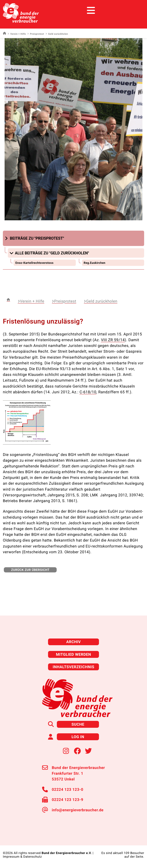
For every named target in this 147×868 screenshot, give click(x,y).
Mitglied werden (73, 654)
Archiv (73, 642)
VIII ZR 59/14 (113, 340)
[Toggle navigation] (137, 10)
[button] (35, 238)
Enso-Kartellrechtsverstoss (34, 263)
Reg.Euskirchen (95, 263)
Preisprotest (36, 34)
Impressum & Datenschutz (22, 857)
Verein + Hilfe (17, 34)
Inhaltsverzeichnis (73, 667)
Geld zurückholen (101, 301)
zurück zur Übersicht (30, 570)
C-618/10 (88, 392)
